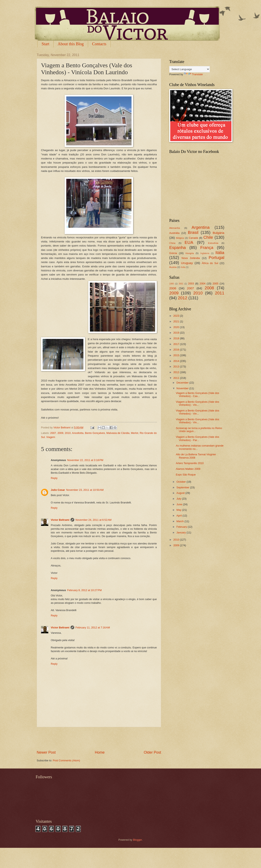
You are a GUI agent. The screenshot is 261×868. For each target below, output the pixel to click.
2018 (177, 338)
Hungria (190, 253)
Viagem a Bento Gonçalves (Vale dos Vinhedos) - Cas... (197, 395)
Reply (54, 478)
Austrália (174, 233)
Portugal (216, 257)
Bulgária (218, 233)
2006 (173, 288)
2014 (177, 361)
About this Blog (71, 44)
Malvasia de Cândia (118, 433)
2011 (220, 293)
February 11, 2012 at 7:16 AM (93, 628)
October (181, 482)
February (182, 527)
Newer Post (46, 752)
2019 (177, 333)
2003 (191, 284)
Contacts (99, 44)
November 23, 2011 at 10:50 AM (85, 490)
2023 (177, 316)
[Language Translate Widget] (190, 69)
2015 (177, 355)
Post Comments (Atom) (66, 760)
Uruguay (187, 263)
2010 (68, 433)
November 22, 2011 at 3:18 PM (85, 460)
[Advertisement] (99, 739)
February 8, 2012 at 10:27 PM (84, 590)
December (183, 383)
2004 (203, 284)
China (172, 243)
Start (45, 44)
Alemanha (175, 228)
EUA (189, 242)
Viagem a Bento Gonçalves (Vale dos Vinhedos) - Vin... (197, 403)
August (181, 493)
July (179, 499)
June (180, 504)
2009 (60, 433)
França (207, 247)
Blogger (137, 840)
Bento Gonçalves (95, 433)
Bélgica (180, 238)
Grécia (173, 253)
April (179, 516)
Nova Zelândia (191, 258)
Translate (193, 74)
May (179, 510)
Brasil (193, 232)
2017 (177, 344)
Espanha (178, 247)
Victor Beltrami (60, 520)
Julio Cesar (58, 490)
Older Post (152, 752)
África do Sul (210, 263)
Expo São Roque (186, 475)
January (181, 532)
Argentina (201, 227)
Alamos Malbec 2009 (188, 469)
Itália (220, 253)
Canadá (193, 238)
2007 (53, 433)
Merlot (135, 433)
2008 (209, 288)
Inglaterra (205, 253)
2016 (177, 350)
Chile (208, 237)
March (180, 521)
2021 (177, 321)
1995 (172, 284)
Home (100, 752)
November (183, 388)
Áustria (173, 267)
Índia (183, 267)
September (183, 487)
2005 (215, 284)
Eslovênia (213, 243)
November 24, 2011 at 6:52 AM (93, 520)
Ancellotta (78, 433)
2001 (181, 284)
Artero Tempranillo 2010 (190, 463)
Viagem (51, 437)
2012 (182, 298)
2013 (177, 367)
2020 (177, 327)
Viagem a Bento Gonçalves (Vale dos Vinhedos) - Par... (197, 438)
